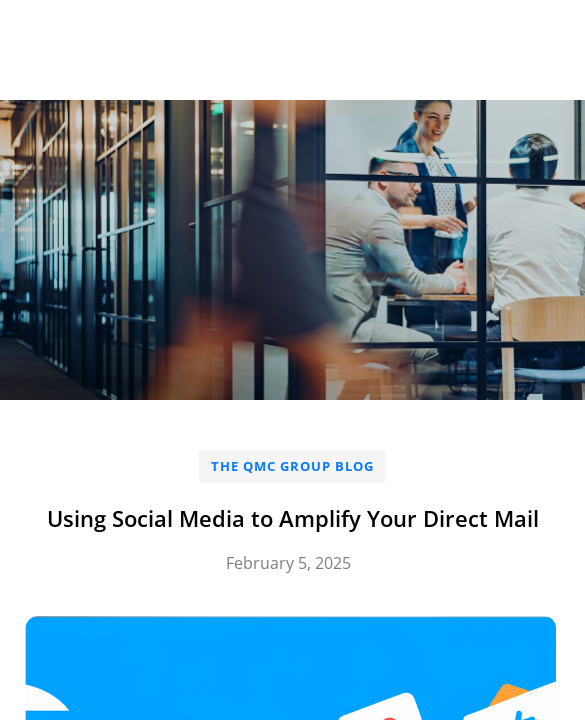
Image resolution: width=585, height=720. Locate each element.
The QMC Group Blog (292, 466)
